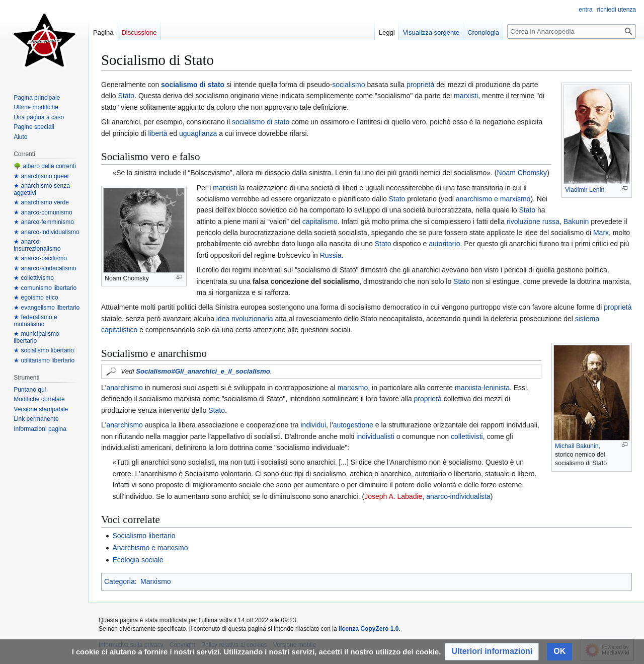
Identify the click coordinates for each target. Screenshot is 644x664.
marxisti (466, 96)
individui (313, 425)
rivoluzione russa (533, 222)
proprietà (420, 85)
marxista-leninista (482, 388)
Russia (331, 255)
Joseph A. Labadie (393, 496)
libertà (157, 133)
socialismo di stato (193, 85)
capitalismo (320, 222)
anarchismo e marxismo (493, 199)
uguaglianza (198, 133)
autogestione (353, 425)
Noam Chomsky (522, 173)
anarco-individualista (458, 496)
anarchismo (124, 388)
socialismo (348, 85)
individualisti (375, 436)
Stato (126, 96)
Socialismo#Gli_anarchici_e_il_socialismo (203, 371)
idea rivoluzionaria (245, 319)
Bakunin (576, 222)
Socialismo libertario (144, 536)
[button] (492, 652)
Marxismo (156, 581)
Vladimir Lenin (585, 190)
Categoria (119, 581)
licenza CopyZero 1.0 (369, 629)
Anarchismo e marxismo (150, 548)
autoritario (444, 244)
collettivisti (467, 436)
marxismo (353, 388)
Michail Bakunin (577, 446)
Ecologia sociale (138, 560)
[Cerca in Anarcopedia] (572, 31)
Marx (601, 233)
